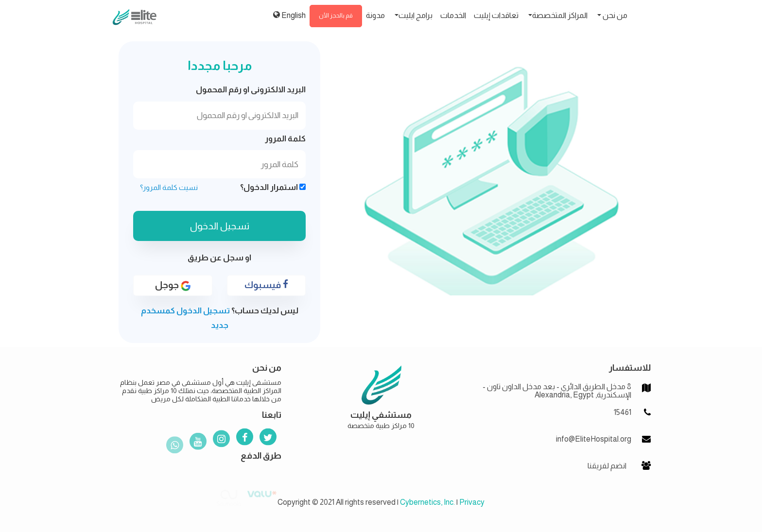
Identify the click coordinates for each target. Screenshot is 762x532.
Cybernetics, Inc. (427, 502)
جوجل (173, 285)
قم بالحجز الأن (336, 16)
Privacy (472, 502)
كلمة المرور (285, 139)
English (289, 15)
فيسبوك (266, 285)
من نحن (614, 15)
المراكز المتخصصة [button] (560, 15)
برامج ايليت (416, 15)
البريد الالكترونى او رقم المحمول (251, 90)
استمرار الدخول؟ (273, 187)
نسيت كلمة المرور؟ (169, 187)
